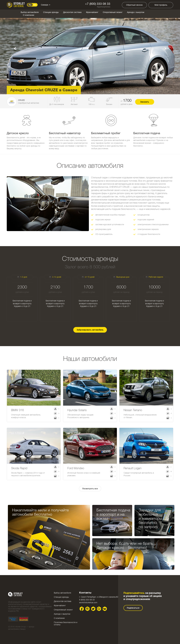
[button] (13, 47)
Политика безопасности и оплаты (66, 624)
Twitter (93, 609)
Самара (46, 5)
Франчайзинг (92, 12)
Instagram (88, 609)
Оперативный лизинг (113, 12)
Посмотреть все (90, 489)
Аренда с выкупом (136, 12)
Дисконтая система (72, 12)
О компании (29, 15)
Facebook (82, 609)
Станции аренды (51, 12)
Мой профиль (161, 5)
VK (105, 609)
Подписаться (133, 608)
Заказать (145, 102)
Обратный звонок (134, 5)
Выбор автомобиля (30, 12)
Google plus (99, 609)
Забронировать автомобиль (90, 330)
